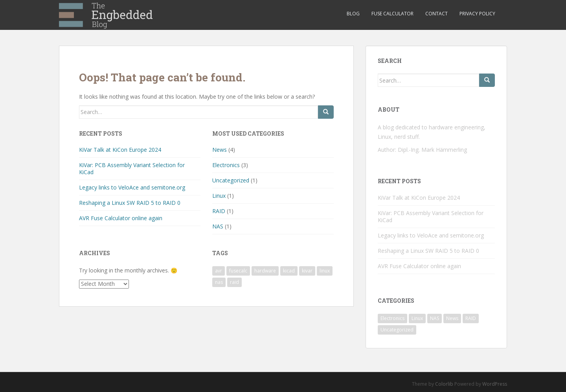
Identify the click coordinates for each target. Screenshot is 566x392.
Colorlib (444, 384)
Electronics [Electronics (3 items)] (392, 318)
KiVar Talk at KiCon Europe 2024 (120, 150)
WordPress (495, 384)
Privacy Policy (477, 14)
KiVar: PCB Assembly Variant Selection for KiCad (132, 168)
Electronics (226, 165)
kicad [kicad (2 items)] (289, 271)
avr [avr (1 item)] (219, 271)
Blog (353, 14)
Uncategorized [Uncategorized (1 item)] (397, 330)
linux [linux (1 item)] (325, 271)
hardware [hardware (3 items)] (265, 271)
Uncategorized (231, 180)
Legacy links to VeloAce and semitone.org (132, 187)
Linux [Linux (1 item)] (417, 318)
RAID (219, 211)
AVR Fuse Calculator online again (121, 218)
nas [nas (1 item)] (219, 282)
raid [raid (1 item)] (234, 282)
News (220, 150)
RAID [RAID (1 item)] (471, 318)
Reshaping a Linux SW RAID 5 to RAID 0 (130, 203)
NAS (218, 226)
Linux (219, 196)
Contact (436, 14)
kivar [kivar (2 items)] (307, 271)
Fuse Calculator (392, 14)
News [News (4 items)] (452, 318)
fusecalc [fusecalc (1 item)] (238, 271)
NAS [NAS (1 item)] (435, 318)
